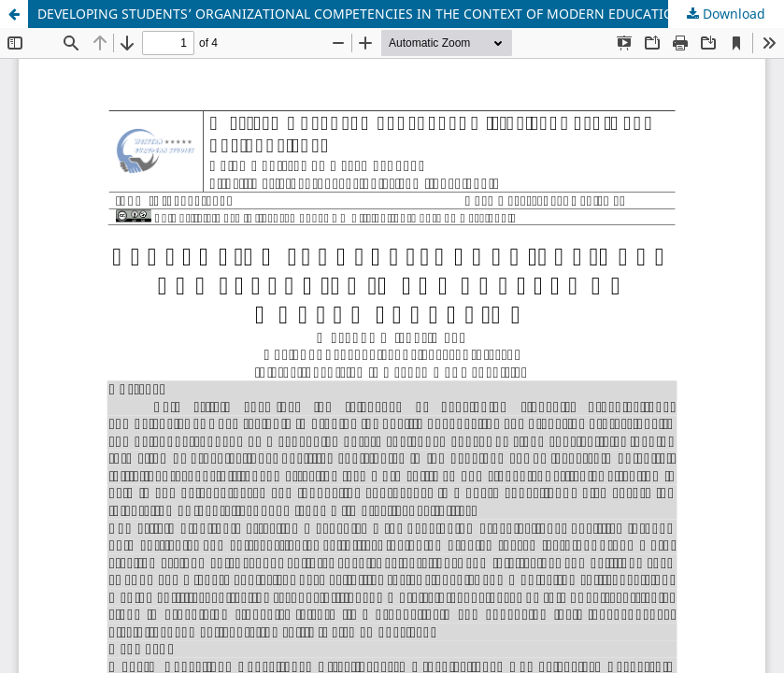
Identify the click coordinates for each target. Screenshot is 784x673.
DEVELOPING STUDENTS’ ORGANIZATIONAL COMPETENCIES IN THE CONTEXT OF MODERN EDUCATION (361, 14)
